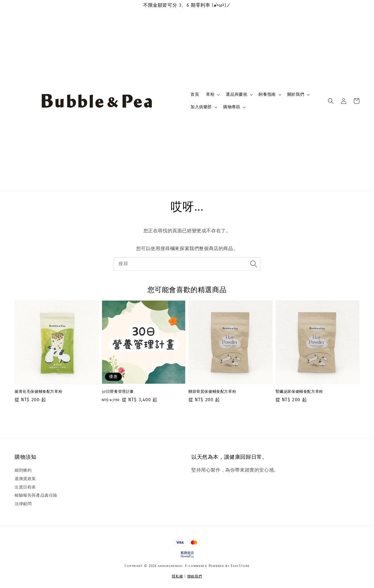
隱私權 (177, 576)
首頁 (195, 94)
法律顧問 (23, 504)
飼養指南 (267, 94)
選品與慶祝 (237, 94)
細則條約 (23, 470)
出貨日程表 (25, 487)
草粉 (210, 94)
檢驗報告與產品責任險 (36, 495)
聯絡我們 (195, 576)
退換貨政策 (25, 479)
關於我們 (296, 94)
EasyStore (240, 566)
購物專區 (232, 107)
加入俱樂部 (201, 107)
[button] (331, 101)
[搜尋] (254, 264)
